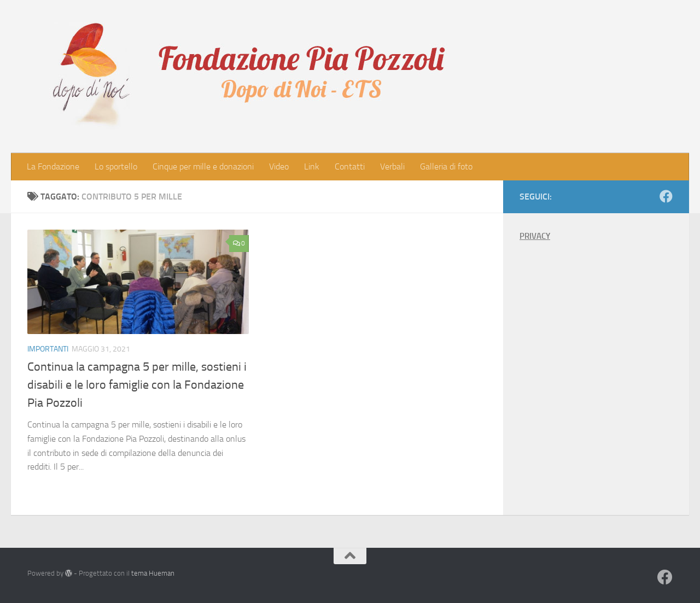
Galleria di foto (446, 166)
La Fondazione (53, 166)
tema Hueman (153, 573)
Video (279, 166)
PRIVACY (535, 236)
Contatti (350, 166)
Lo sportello (116, 166)
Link (312, 166)
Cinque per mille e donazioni (203, 166)
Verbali (392, 166)
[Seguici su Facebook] (666, 196)
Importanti (48, 349)
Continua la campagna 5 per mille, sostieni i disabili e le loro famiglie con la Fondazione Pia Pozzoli (137, 385)
